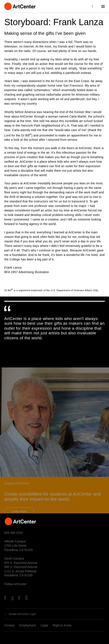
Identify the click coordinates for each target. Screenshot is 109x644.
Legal (44, 625)
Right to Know (62, 625)
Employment (28, 625)
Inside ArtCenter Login (23, 614)
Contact (9, 625)
